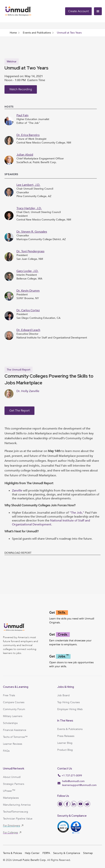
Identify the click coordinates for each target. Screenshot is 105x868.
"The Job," (77, 513)
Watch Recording (21, 89)
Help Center (32, 853)
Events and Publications (37, 33)
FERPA (46, 853)
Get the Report (19, 411)
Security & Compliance (67, 853)
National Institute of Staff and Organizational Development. (51, 523)
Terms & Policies (12, 853)
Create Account (78, 11)
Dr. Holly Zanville (28, 391)
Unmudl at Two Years (69, 33)
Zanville (17, 491)
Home (13, 33)
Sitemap (88, 853)
